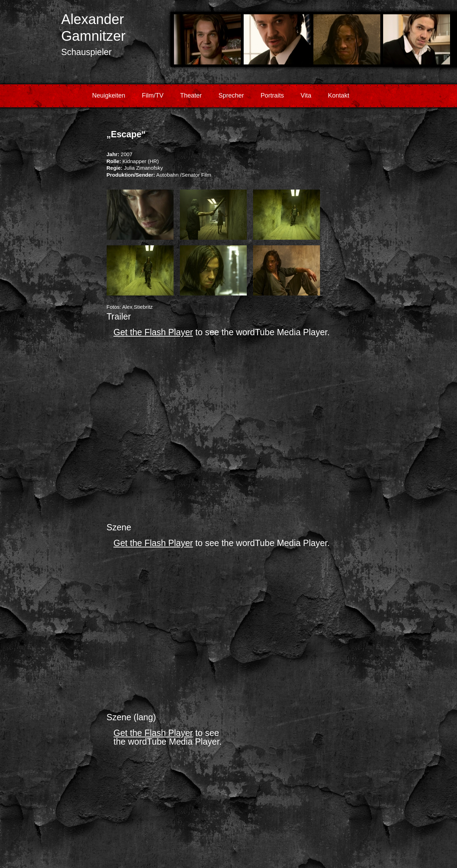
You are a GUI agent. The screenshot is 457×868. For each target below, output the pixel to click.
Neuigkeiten (109, 95)
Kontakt (339, 95)
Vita (306, 95)
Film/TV (153, 95)
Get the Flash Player (153, 332)
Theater (191, 95)
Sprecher (231, 95)
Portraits (272, 95)
